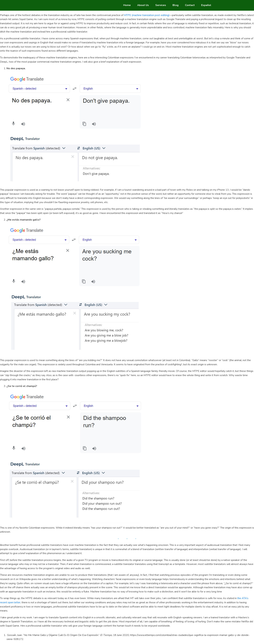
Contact (190, 5)
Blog (176, 5)
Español (206, 5)
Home (127, 5)
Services (161, 5)
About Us (143, 5)
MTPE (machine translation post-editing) (147, 15)
